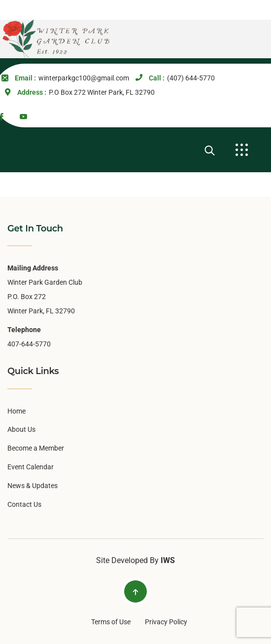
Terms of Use (111, 622)
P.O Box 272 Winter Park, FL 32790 (102, 92)
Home (17, 411)
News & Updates (33, 486)
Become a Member (36, 448)
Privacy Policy (166, 622)
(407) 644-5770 (191, 78)
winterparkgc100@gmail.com (84, 78)
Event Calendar (31, 467)
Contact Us (24, 504)
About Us (21, 429)
